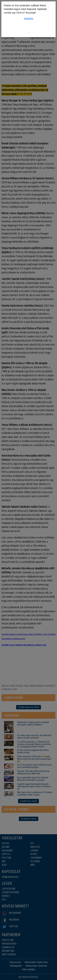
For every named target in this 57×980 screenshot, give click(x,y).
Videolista (29, 19)
